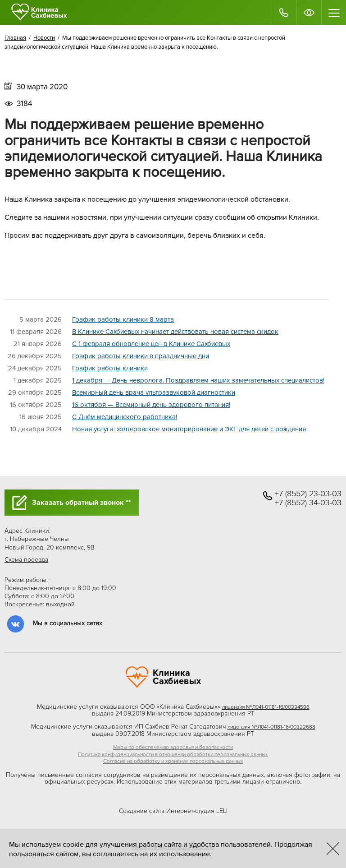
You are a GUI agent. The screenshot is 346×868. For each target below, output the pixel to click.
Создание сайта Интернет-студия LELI (173, 811)
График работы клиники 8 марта (123, 319)
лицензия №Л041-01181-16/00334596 (266, 707)
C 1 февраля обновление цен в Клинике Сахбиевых (151, 344)
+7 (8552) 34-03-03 (308, 503)
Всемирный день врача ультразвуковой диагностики (154, 392)
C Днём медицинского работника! (125, 417)
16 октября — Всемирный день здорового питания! (151, 405)
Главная (15, 38)
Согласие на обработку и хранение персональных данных (173, 761)
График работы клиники (110, 368)
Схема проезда (26, 560)
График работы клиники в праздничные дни (141, 356)
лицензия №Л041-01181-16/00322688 (271, 727)
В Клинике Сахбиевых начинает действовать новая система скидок (175, 332)
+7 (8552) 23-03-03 (308, 494)
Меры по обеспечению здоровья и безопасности (173, 747)
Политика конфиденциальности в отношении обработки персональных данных (173, 755)
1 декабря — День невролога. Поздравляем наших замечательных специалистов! (198, 380)
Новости (44, 38)
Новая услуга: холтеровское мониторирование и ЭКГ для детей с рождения (189, 429)
